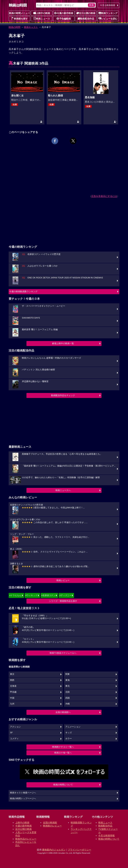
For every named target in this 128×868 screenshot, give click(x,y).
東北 (67, 686)
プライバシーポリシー (79, 850)
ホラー (69, 739)
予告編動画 (64, 18)
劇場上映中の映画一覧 (63, 343)
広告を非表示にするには (104, 196)
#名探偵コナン (48, 595)
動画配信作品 (86, 18)
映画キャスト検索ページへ (23, 793)
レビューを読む (108, 18)
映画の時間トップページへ (23, 799)
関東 (67, 674)
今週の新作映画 (64, 13)
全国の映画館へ (63, 712)
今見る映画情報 (106, 836)
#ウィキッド (31, 595)
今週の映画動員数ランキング (23, 291)
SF (11, 733)
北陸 (67, 692)
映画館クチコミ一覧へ (63, 747)
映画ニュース (42, 18)
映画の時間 (14, 27)
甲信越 (13, 692)
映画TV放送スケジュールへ (63, 653)
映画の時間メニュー (19, 13)
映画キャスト (31, 27)
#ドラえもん (15, 595)
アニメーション (73, 727)
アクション (15, 727)
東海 (67, 680)
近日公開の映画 (86, 13)
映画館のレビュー (52, 826)
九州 (12, 704)
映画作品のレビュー (26, 839)
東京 (12, 674)
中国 (12, 698)
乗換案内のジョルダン (54, 850)
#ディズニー (65, 595)
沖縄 (67, 704)
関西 (12, 680)
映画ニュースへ (63, 490)
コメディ (14, 739)
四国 (67, 698)
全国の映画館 (50, 823)
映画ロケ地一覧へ (63, 753)
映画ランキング (108, 13)
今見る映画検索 (108, 5)
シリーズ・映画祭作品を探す (63, 601)
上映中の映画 (42, 13)
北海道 (13, 686)
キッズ (69, 733)
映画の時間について (63, 785)
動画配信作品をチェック (63, 395)
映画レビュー (63, 580)
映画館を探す (19, 18)
